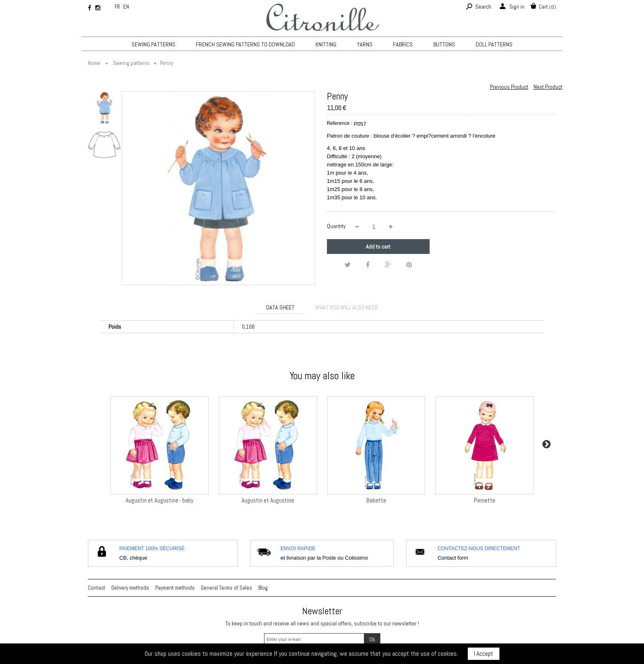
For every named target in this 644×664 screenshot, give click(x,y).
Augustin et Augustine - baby (160, 500)
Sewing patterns (153, 44)
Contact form (453, 558)
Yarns (365, 44)
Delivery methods (130, 588)
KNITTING (326, 44)
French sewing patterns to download (245, 44)
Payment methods (175, 588)
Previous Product (509, 87)
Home (94, 63)
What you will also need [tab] (346, 307)
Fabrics (403, 44)
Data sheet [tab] (280, 307)
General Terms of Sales (227, 588)
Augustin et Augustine (268, 500)
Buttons (444, 44)
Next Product (548, 87)
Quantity (336, 226)
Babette (376, 500)
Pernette (485, 500)
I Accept (484, 654)
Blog (263, 588)
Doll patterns (494, 44)
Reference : (340, 123)
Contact (97, 588)
